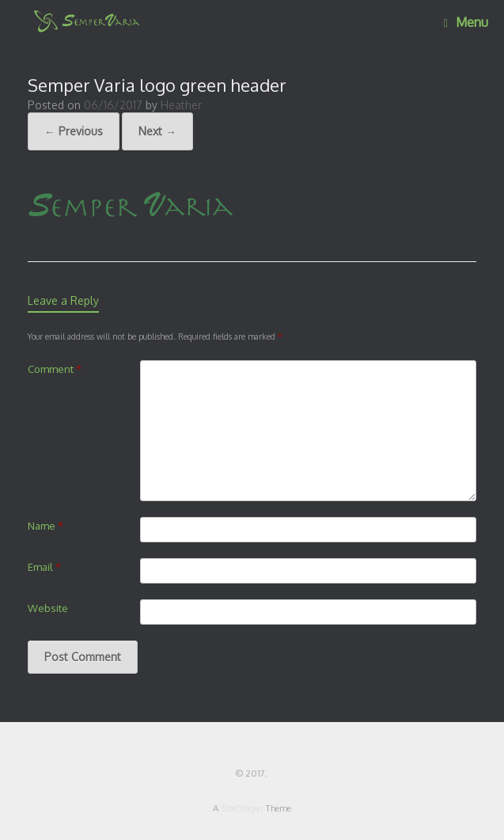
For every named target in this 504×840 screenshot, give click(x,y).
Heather (181, 105)
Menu (466, 22)
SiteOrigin (242, 808)
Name (45, 526)
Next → (157, 131)
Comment (55, 369)
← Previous (74, 131)
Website (48, 608)
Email (44, 567)
